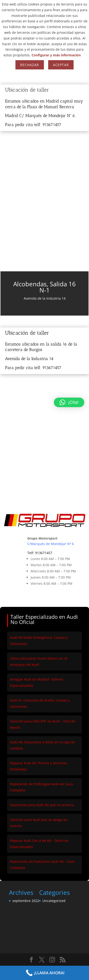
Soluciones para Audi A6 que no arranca (42, 805)
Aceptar (61, 65)
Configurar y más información (56, 55)
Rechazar (30, 65)
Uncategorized (54, 901)
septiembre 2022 (26, 901)
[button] (69, 402)
